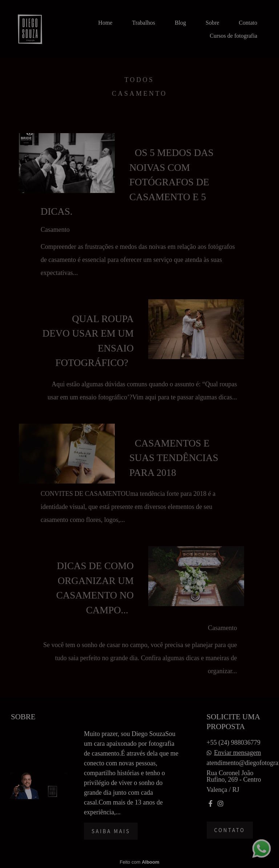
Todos (139, 80)
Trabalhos (143, 23)
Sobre (212, 23)
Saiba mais (111, 831)
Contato (248, 23)
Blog (180, 23)
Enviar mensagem (237, 753)
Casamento (139, 94)
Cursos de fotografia (233, 36)
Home (105, 23)
